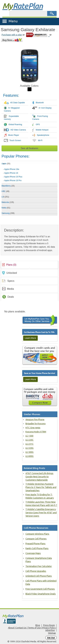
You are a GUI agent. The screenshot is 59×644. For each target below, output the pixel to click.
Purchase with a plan (12, 35)
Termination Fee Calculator (39, 566)
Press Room (49, 625)
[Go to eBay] (12, 40)
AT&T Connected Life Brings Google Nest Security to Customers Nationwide (39, 477)
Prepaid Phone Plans (35, 544)
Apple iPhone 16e (12, 169)
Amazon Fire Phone (35, 420)
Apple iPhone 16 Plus (13, 177)
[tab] (29, 174)
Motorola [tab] (8, 202)
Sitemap (52, 633)
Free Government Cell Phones (40, 589)
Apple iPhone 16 (11, 173)
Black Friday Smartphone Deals (41, 594)
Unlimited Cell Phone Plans (39, 576)
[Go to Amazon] (38, 35)
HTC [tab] (5, 191)
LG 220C (29, 440)
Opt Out (51, 638)
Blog (38, 625)
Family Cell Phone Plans (37, 548)
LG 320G (29, 448)
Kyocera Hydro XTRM (36, 432)
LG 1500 (29, 436)
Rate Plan (22, 6)
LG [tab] (5, 197)
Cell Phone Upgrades (36, 571)
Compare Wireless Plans (37, 534)
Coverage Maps (33, 553)
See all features (29, 148)
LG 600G (29, 456)
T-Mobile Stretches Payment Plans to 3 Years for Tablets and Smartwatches (41, 487)
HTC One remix (33, 428)
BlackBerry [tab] (8, 186)
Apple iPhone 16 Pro (13, 181)
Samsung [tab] (8, 213)
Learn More (30, 338)
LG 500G (29, 452)
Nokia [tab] (6, 208)
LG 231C (29, 444)
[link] (29, 265)
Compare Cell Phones (36, 539)
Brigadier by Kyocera (35, 424)
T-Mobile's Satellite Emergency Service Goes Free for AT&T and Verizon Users (41, 513)
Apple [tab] (6, 164)
